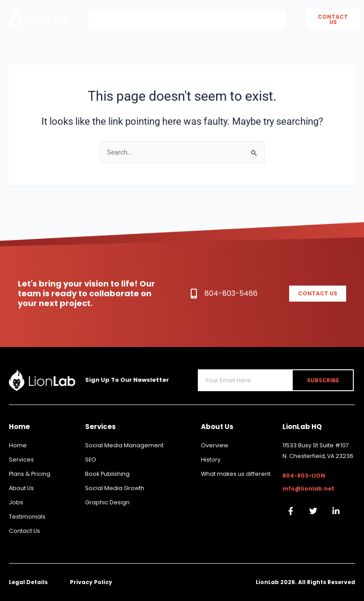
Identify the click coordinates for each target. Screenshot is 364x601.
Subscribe (325, 380)
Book (264, 20)
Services (216, 20)
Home (110, 20)
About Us (160, 20)
